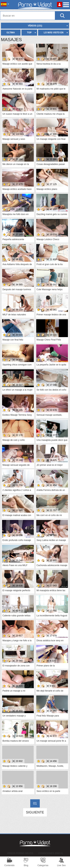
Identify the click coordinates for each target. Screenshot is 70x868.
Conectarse (60, 4)
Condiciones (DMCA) (51, 853)
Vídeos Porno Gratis (20, 853)
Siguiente (35, 812)
